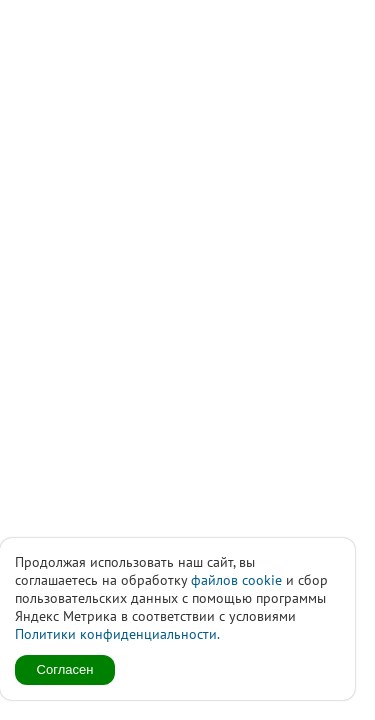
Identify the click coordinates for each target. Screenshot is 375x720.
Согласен (65, 669)
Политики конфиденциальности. (117, 634)
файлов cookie (236, 580)
